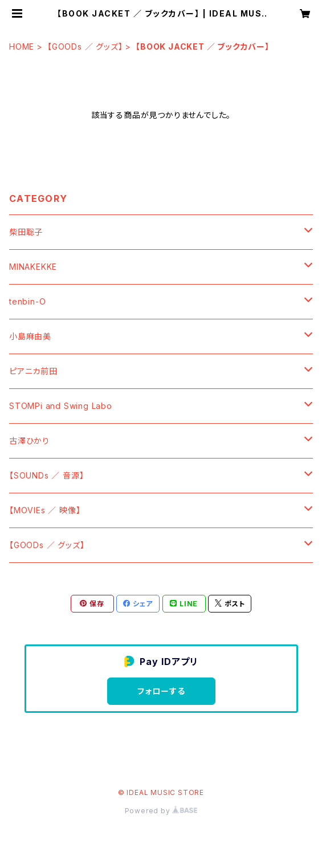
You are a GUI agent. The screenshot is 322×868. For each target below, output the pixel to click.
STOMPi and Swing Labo (61, 406)
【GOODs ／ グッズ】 (85, 46)
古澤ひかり (29, 441)
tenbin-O (27, 301)
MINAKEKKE (33, 267)
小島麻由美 (30, 336)
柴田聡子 (26, 232)
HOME (22, 46)
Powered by (161, 811)
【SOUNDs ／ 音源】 (46, 475)
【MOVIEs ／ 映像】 (45, 510)
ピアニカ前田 (33, 371)
